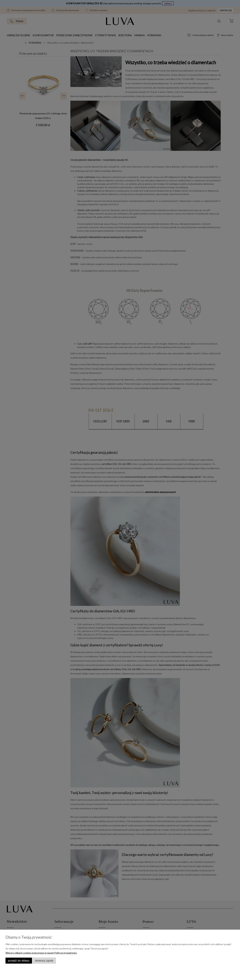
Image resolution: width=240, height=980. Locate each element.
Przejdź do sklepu (19, 961)
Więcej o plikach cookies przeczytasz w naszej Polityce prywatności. (41, 953)
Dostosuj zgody (44, 961)
